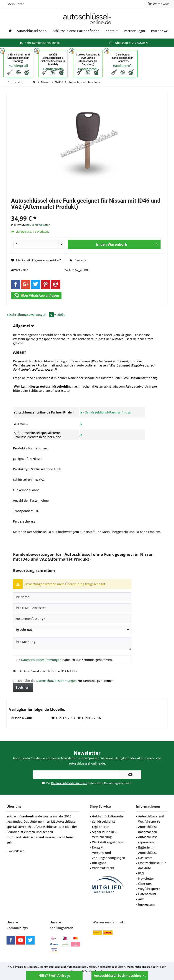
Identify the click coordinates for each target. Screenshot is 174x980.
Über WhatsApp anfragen (36, 296)
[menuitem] (56, 18)
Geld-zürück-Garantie (108, 816)
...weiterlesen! (16, 851)
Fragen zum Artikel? (44, 260)
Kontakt (98, 847)
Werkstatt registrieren (108, 842)
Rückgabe (99, 863)
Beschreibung (17, 315)
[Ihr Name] (72, 597)
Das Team (145, 858)
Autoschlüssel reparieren (148, 840)
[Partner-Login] (134, 31)
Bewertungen (40, 315)
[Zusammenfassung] (72, 619)
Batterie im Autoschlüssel (148, 850)
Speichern (23, 687)
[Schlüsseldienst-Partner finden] (76, 31)
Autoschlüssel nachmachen (148, 829)
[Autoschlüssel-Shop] (32, 31)
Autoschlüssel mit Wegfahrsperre (151, 819)
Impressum (146, 904)
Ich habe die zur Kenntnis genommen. (66, 681)
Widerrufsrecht (103, 868)
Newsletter (146, 878)
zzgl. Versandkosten (38, 225)
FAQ (141, 873)
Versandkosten (77, 967)
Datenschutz (147, 894)
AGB (141, 899)
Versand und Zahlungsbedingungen (109, 855)
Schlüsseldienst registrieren (104, 824)
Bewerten (79, 260)
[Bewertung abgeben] (72, 630)
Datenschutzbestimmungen (41, 660)
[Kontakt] (112, 31)
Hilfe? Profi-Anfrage (54, 975)
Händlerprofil (18, 66)
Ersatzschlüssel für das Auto (152, 865)
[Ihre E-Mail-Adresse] (72, 608)
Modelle (60, 315)
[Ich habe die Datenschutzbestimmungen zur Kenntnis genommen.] (14, 680)
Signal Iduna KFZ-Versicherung (105, 835)
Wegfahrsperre (149, 889)
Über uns (145, 884)
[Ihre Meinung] (72, 644)
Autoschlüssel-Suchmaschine (120, 975)
